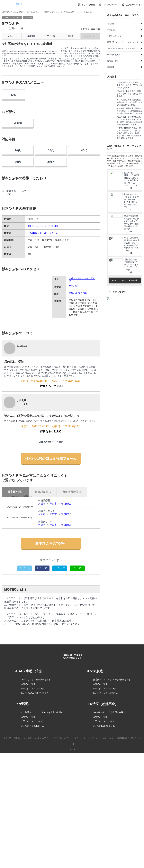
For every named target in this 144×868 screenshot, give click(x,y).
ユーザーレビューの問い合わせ (101, 861)
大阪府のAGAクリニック (53, 12)
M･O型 (18, 174)
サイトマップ (80, 861)
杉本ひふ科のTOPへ (51, 641)
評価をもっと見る (51, 444)
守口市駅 (29, 17)
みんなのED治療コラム (104, 849)
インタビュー (90, 36)
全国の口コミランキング (32, 812)
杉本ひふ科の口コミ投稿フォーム (51, 516)
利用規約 (17, 861)
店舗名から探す (28, 807)
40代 (84, 201)
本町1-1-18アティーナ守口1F (43, 284)
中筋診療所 (44, 558)
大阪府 (42, 561)
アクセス (51, 36)
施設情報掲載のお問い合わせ (128, 861)
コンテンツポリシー (42, 861)
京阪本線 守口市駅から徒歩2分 (44, 291)
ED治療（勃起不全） (103, 827)
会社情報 (28, 861)
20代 (18, 201)
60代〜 (51, 213)
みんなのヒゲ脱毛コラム (32, 849)
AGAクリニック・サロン (13, 17)
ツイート (25, 665)
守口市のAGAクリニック (73, 12)
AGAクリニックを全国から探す (36, 803)
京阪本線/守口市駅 (78, 351)
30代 (51, 201)
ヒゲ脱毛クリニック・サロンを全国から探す (42, 835)
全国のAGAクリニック (33, 12)
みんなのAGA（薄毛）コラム (35, 816)
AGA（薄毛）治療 (30, 794)
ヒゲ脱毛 (24, 827)
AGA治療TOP (18, 12)
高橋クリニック (46, 582)
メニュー (12, 36)
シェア (42, 665)
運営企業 (7, 861)
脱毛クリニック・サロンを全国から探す (112, 802)
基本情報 (31, 36)
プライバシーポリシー (62, 861)
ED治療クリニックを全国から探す (109, 836)
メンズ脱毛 (97, 793)
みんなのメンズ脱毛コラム (105, 815)
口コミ (71, 36)
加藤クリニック (46, 606)
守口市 (53, 561)
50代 (18, 213)
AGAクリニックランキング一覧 (125, 287)
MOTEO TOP (7, 12)
